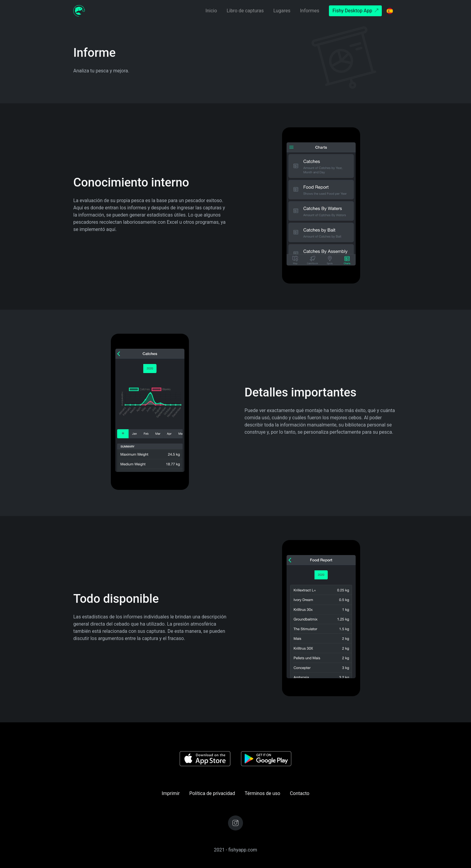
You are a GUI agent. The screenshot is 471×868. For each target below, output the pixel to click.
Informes (310, 11)
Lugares (282, 11)
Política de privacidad (212, 793)
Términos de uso (262, 793)
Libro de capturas (245, 11)
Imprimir (171, 793)
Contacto (300, 793)
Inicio (211, 11)
